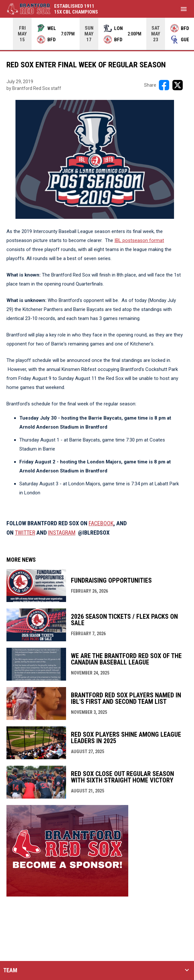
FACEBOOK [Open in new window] (101, 523)
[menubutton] (184, 9)
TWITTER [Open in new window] (25, 533)
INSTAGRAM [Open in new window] (62, 533)
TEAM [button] (10, 970)
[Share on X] (178, 85)
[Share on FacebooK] (164, 85)
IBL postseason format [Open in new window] (139, 240)
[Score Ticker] (97, 34)
